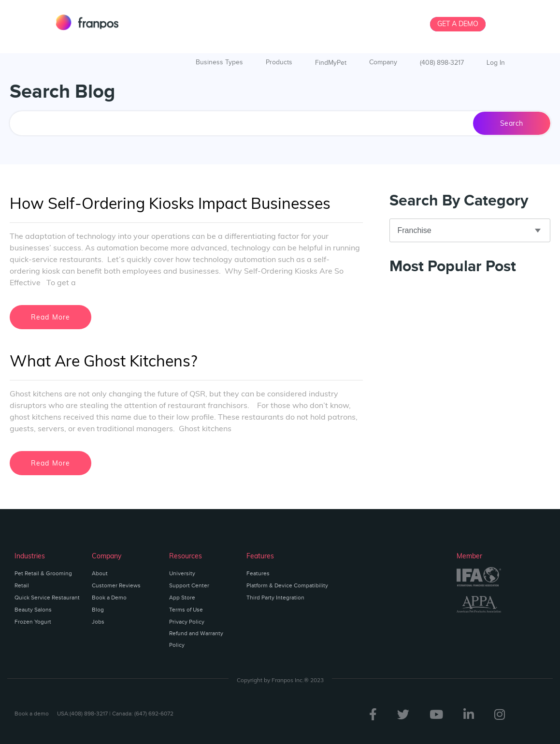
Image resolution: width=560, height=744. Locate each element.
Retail (22, 585)
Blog (98, 610)
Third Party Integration (275, 598)
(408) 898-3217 (442, 63)
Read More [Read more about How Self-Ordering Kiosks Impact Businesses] (51, 317)
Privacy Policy (187, 622)
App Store (182, 598)
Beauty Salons (33, 610)
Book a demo (32, 714)
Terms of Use (186, 610)
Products (279, 62)
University (182, 573)
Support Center (189, 585)
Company (383, 62)
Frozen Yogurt (33, 622)
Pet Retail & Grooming (43, 573)
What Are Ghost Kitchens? (103, 361)
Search (512, 123)
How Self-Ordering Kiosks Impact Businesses (170, 203)
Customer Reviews (116, 585)
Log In (496, 63)
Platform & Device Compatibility (287, 585)
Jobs (98, 622)
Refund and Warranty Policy (196, 639)
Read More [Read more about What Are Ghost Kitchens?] (51, 463)
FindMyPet (331, 63)
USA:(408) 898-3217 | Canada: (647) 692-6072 (115, 714)
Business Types (219, 62)
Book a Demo (109, 598)
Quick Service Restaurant (47, 598)
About (100, 573)
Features (258, 573)
